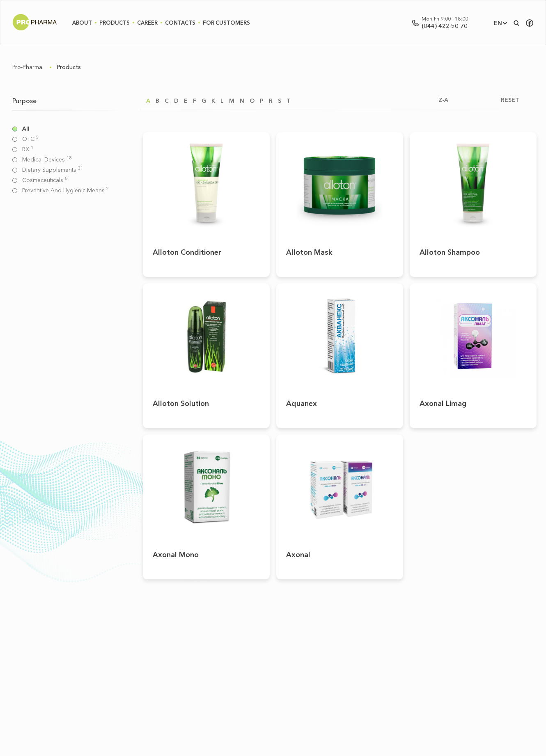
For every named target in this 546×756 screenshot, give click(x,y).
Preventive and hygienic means (65, 190)
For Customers (226, 23)
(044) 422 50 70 (445, 26)
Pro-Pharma (27, 67)
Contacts (180, 23)
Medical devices (47, 160)
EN (498, 23)
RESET (510, 100)
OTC (30, 139)
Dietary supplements (53, 170)
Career (147, 23)
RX (28, 149)
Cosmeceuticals (45, 180)
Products (115, 23)
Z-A (443, 100)
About (82, 23)
